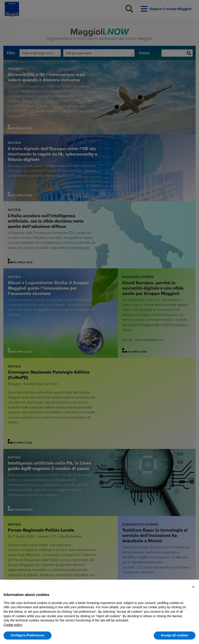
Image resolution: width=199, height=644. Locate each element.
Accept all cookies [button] (175, 635)
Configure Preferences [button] (28, 635)
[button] (193, 587)
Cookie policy (13, 625)
